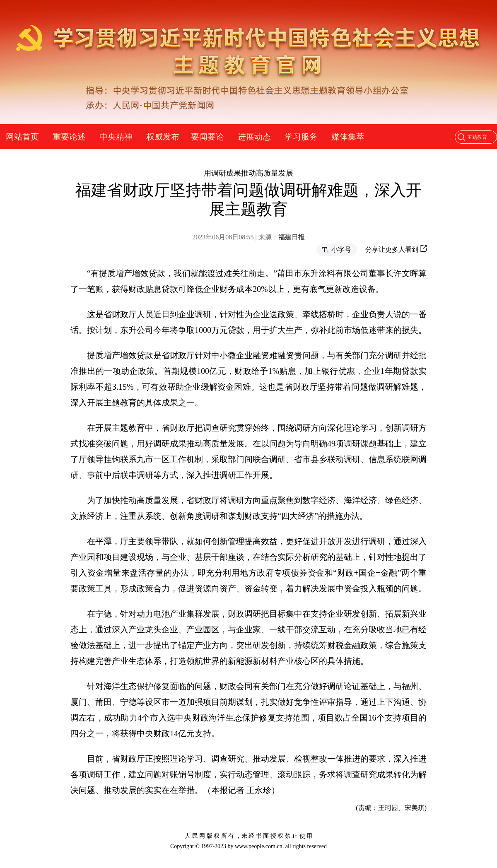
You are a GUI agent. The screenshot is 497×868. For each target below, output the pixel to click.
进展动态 (254, 137)
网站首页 (22, 137)
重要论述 (69, 137)
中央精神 (116, 137)
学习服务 (301, 137)
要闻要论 (207, 137)
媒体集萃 (348, 137)
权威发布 (163, 137)
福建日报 (292, 237)
